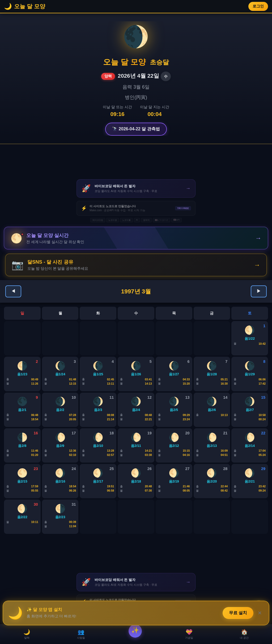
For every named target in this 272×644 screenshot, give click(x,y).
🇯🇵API (177, 220)
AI (137, 220)
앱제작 (146, 220)
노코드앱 (113, 220)
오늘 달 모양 (124, 62)
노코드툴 (126, 220)
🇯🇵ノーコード (161, 220)
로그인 (258, 6)
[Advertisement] (136, 162)
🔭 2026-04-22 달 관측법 (136, 129)
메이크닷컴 (98, 220)
